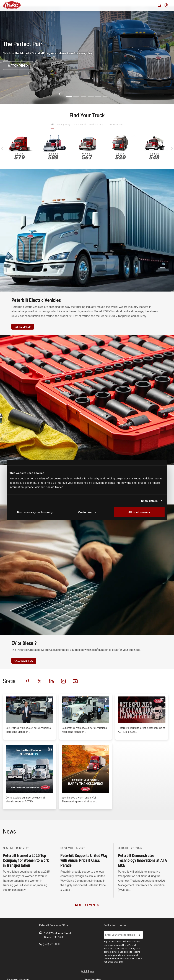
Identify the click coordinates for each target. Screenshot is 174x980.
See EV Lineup (23, 327)
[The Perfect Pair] (87, 55)
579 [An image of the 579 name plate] (20, 156)
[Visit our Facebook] (28, 681)
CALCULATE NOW (24, 661)
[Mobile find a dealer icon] (166, 5)
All (52, 125)
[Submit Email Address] (140, 935)
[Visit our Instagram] (63, 681)
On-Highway (64, 125)
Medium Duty (97, 125)
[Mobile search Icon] (159, 5)
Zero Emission (115, 125)
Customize (87, 512)
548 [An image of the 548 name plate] (154, 156)
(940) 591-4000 (50, 944)
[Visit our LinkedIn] (51, 681)
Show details (149, 501)
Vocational (80, 125)
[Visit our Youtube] (75, 681)
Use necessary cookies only (35, 512)
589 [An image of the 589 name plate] (53, 156)
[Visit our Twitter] (40, 681)
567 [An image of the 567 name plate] (87, 156)
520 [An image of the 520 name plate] (121, 156)
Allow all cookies (139, 512)
